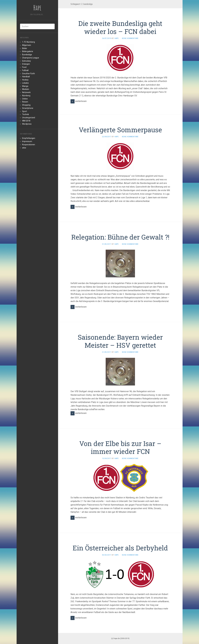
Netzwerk (26, 92)
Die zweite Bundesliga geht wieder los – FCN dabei (120, 27)
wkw (24, 148)
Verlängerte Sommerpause (120, 130)
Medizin (26, 89)
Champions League (31, 58)
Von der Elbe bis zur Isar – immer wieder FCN (120, 447)
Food (24, 67)
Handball (26, 77)
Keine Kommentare (130, 38)
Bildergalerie (28, 51)
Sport (25, 111)
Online (25, 99)
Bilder (25, 48)
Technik (26, 114)
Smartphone (28, 108)
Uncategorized (29, 118)
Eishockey (26, 61)
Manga (25, 86)
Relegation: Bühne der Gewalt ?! (120, 237)
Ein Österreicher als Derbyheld (120, 548)
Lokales (25, 83)
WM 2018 (26, 121)
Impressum (27, 141)
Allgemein (27, 45)
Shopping (26, 105)
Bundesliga (27, 55)
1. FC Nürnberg (28, 42)
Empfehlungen (29, 138)
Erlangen (26, 64)
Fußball (25, 70)
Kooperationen (29, 145)
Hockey (25, 80)
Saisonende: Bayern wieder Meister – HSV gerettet (120, 341)
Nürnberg (26, 96)
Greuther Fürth (28, 74)
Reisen (25, 102)
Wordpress (27, 124)
